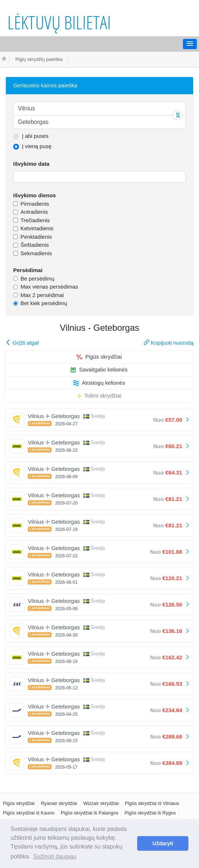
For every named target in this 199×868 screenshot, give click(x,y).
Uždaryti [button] (163, 843)
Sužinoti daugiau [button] (55, 856)
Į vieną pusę (37, 146)
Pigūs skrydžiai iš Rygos (150, 813)
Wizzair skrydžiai (101, 803)
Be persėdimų (37, 279)
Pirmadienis (35, 204)
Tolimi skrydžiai (99, 395)
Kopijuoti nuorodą (169, 343)
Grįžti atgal (22, 343)
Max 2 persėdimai (42, 295)
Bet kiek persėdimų (44, 303)
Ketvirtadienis (37, 228)
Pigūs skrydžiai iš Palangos (90, 813)
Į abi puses (35, 136)
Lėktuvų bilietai (59, 22)
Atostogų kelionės (99, 383)
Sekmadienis (36, 253)
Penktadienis (36, 237)
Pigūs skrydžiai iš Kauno (29, 813)
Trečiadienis (35, 220)
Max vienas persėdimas (49, 287)
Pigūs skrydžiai (99, 357)
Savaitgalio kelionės (99, 369)
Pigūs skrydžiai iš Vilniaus (152, 803)
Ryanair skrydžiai (59, 803)
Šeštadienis (35, 245)
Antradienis (34, 212)
